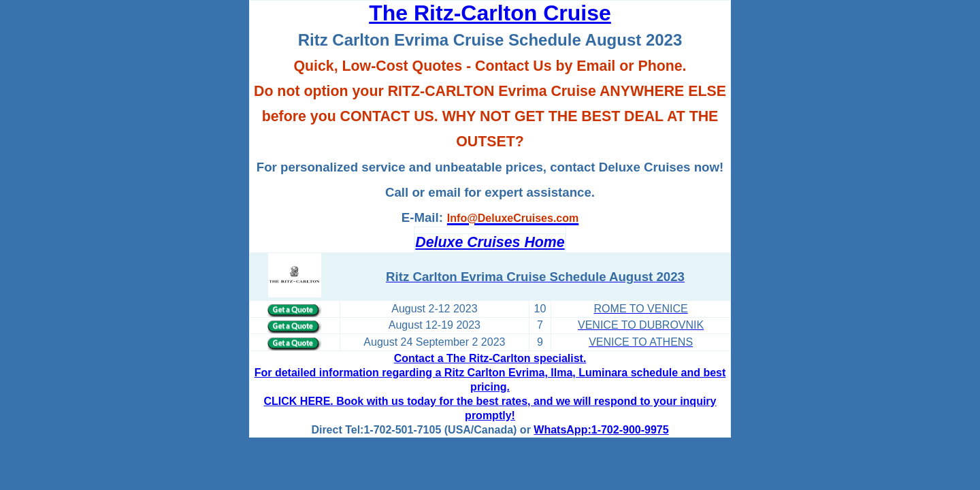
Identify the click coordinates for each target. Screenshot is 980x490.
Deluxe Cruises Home (490, 242)
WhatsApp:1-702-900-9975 (601, 430)
